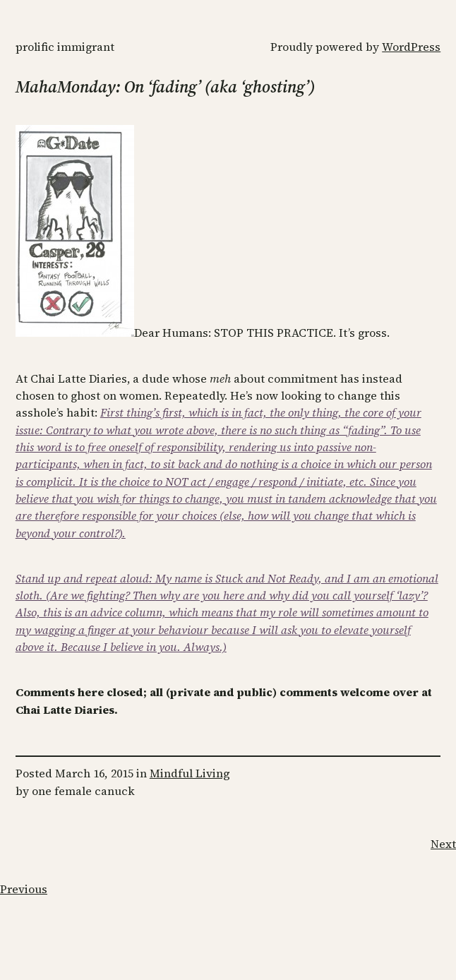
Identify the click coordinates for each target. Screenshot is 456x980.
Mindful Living (190, 773)
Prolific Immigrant (65, 47)
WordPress (411, 47)
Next (443, 844)
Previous (24, 889)
